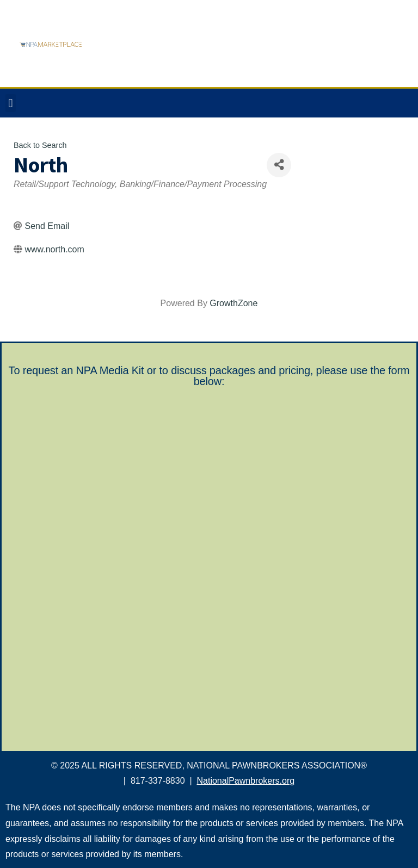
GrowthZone (233, 303)
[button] (11, 103)
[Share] (279, 165)
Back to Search (40, 145)
